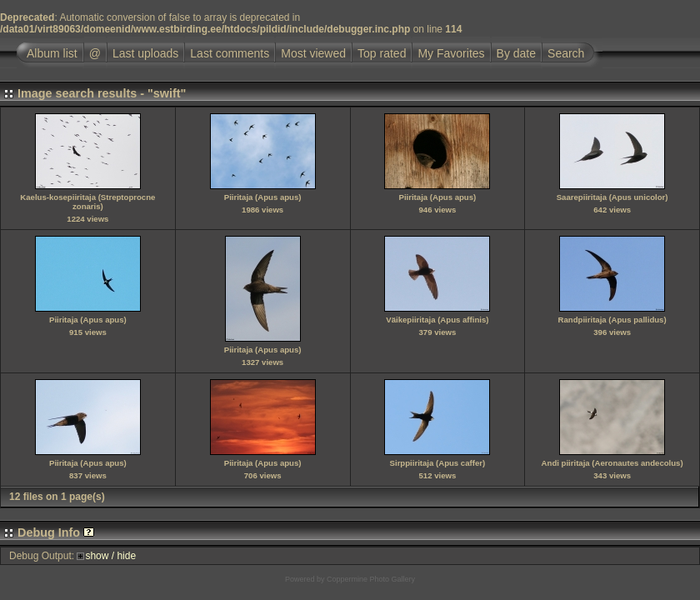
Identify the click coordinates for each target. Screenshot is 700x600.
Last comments (230, 53)
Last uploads (145, 53)
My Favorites (451, 53)
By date (516, 53)
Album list (52, 53)
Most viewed (313, 53)
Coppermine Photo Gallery (371, 579)
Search (566, 53)
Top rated (382, 53)
